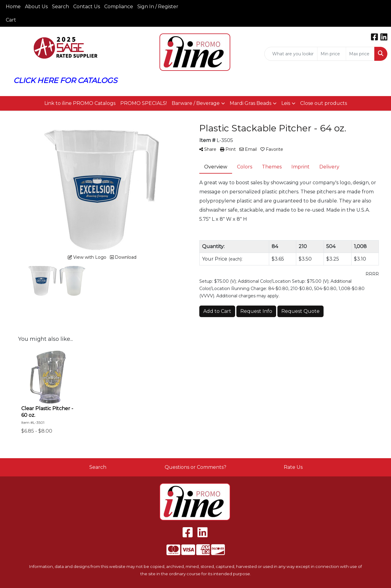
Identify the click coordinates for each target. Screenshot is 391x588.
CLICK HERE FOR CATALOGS (65, 80)
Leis (286, 103)
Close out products (324, 103)
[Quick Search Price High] (360, 54)
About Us (36, 7)
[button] (198, 103)
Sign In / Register (158, 7)
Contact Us (87, 7)
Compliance (119, 7)
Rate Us (293, 467)
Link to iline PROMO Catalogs (80, 103)
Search (60, 7)
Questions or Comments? (195, 467)
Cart (11, 20)
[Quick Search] (291, 54)
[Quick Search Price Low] (332, 54)
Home (13, 7)
